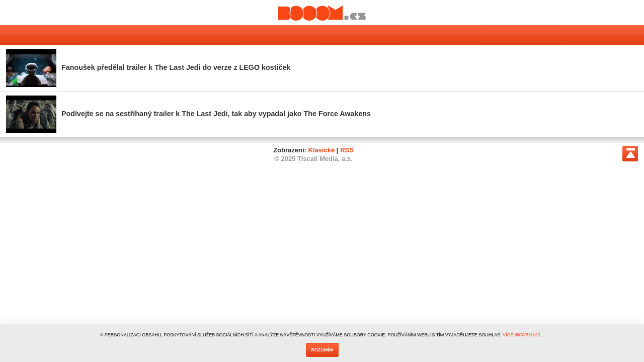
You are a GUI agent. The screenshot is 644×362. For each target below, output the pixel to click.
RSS (347, 150)
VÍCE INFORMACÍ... (523, 335)
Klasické (321, 150)
